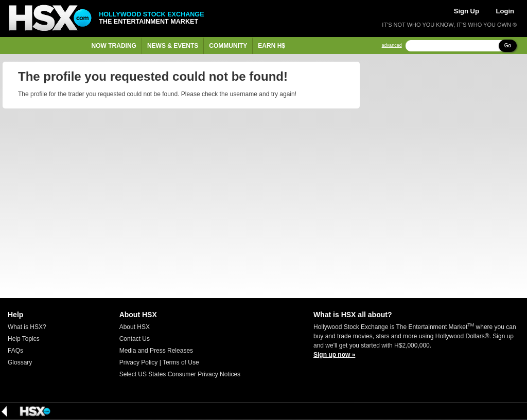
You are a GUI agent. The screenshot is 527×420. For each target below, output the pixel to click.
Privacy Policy (139, 362)
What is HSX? (27, 327)
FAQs (15, 351)
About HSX (135, 327)
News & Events (173, 46)
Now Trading (114, 46)
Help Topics (24, 339)
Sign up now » (334, 355)
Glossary (20, 362)
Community (228, 46)
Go (508, 45)
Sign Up (467, 11)
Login (505, 11)
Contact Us (135, 339)
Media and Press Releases (156, 351)
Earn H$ (271, 46)
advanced (392, 45)
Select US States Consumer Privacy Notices (180, 374)
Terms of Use (181, 362)
